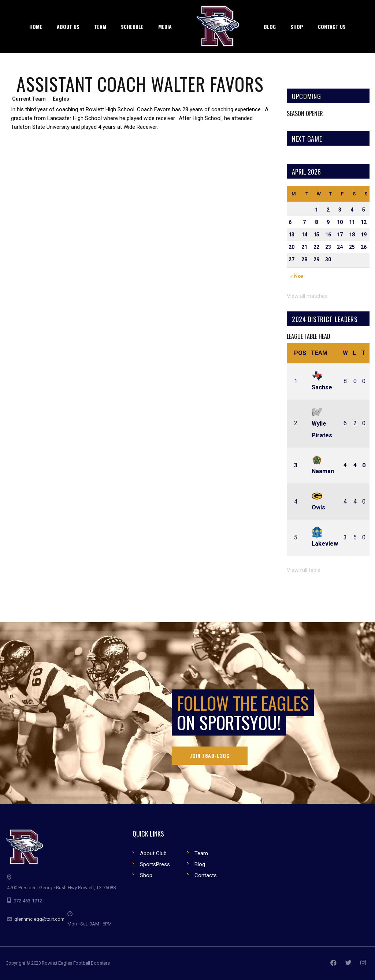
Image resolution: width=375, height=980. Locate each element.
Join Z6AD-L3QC (210, 755)
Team (319, 353)
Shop (146, 875)
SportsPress (155, 864)
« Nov (297, 276)
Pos (300, 353)
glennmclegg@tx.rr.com (39, 919)
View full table (304, 570)
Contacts (206, 875)
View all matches (307, 296)
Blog (200, 864)
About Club (153, 853)
